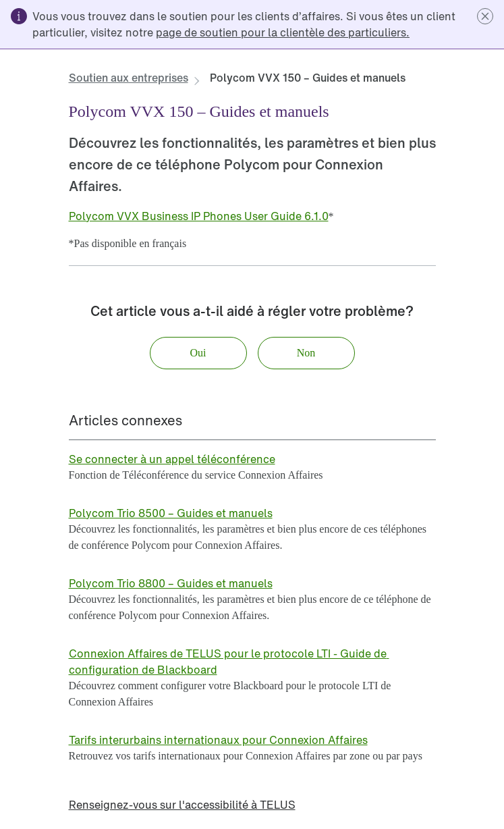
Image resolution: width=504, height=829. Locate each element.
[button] (485, 16)
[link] (283, 32)
